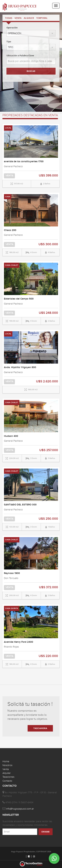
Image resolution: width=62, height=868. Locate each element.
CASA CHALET (12, 265)
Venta (6, 769)
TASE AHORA (40, 728)
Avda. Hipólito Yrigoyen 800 (20, 367)
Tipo (9, 42)
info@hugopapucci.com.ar (20, 809)
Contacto (7, 781)
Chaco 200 (10, 230)
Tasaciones (8, 777)
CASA (8, 197)
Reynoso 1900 (12, 573)
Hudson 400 (11, 436)
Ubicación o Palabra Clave (20, 55)
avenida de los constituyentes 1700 (24, 162)
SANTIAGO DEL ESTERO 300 (20, 505)
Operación (12, 28)
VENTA (18, 18)
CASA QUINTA (12, 608)
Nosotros (7, 765)
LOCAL (8, 128)
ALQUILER (29, 18)
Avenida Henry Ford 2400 (19, 642)
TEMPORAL (42, 18)
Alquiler (7, 773)
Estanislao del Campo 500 (19, 299)
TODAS (9, 18)
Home (6, 761)
